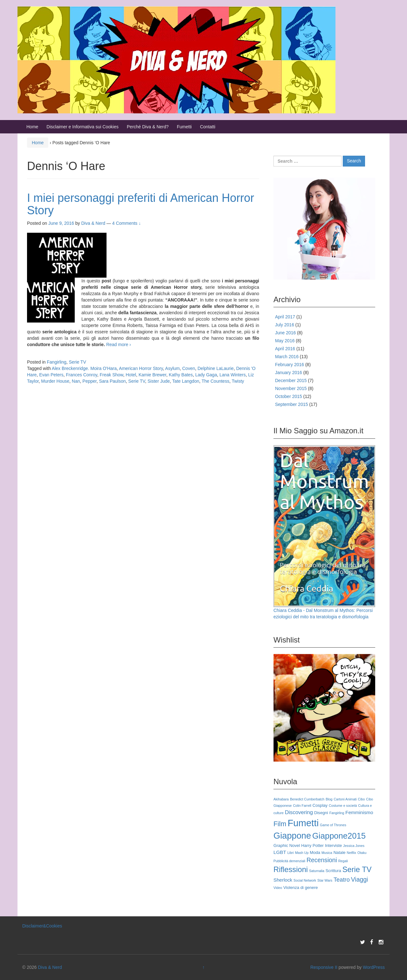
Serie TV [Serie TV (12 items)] (357, 870)
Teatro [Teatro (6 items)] (342, 880)
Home (32, 127)
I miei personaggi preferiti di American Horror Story (141, 204)
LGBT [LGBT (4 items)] (280, 852)
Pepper (89, 381)
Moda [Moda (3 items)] (315, 852)
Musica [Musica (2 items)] (327, 853)
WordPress (374, 967)
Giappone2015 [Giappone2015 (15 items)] (339, 836)
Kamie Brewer (152, 375)
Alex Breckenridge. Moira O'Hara (84, 368)
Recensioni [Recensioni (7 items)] (322, 860)
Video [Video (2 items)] (278, 888)
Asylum (172, 368)
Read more (119, 344)
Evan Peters (51, 375)
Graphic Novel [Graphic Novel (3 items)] (287, 845)
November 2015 (291, 388)
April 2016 (285, 349)
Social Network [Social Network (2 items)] (305, 880)
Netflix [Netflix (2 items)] (352, 853)
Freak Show (112, 375)
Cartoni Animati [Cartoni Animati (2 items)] (345, 799)
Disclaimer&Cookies (42, 926)
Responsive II (324, 967)
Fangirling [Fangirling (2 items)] (337, 813)
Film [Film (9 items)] (280, 824)
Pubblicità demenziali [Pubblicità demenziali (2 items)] (289, 861)
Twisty (238, 381)
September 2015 (292, 404)
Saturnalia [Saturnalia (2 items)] (317, 871)
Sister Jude (159, 381)
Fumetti (184, 127)
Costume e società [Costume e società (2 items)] (343, 806)
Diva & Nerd (50, 967)
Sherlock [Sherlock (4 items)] (283, 880)
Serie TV (78, 362)
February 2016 (290, 365)
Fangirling (56, 362)
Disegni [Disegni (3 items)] (321, 813)
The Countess (215, 381)
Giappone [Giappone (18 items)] (292, 836)
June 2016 (285, 333)
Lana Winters (232, 375)
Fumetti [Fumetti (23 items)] (303, 823)
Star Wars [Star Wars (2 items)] (325, 880)
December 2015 (291, 380)
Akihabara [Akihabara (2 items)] (281, 799)
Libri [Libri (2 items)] (291, 853)
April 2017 (285, 317)
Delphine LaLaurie (216, 368)
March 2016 (287, 357)
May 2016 (285, 341)
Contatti (208, 127)
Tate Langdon (186, 381)
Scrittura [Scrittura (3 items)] (333, 871)
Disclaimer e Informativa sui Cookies (82, 127)
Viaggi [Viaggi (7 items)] (359, 879)
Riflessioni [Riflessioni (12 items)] (291, 870)
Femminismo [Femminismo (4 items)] (359, 812)
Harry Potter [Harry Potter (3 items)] (312, 845)
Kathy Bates (181, 375)
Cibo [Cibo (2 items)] (362, 799)
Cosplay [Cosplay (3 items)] (320, 805)
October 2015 (289, 396)
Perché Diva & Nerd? (148, 127)
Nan (76, 381)
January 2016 (289, 373)
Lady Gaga (206, 375)
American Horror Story (141, 368)
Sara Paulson (112, 381)
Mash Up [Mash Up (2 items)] (302, 853)
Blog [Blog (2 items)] (329, 799)
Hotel (131, 375)
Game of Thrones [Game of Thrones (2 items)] (333, 825)
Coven (189, 368)
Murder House (55, 381)
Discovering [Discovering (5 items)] (299, 812)
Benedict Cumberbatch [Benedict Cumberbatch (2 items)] (307, 799)
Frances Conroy (82, 375)
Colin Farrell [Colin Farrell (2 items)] (302, 806)
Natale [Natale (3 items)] (340, 852)
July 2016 (285, 325)
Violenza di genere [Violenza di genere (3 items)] (301, 888)
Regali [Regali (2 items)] (343, 861)
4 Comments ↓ (127, 223)
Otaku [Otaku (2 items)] (362, 853)
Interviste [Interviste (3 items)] (333, 845)
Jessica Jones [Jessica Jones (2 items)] (354, 846)
